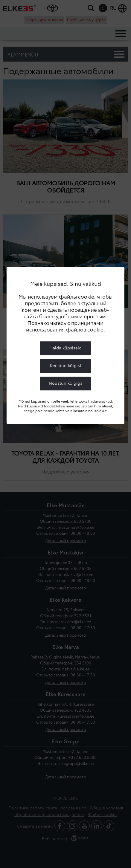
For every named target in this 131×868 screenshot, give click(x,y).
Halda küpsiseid (65, 348)
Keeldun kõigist (66, 365)
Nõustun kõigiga (66, 383)
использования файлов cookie (65, 329)
